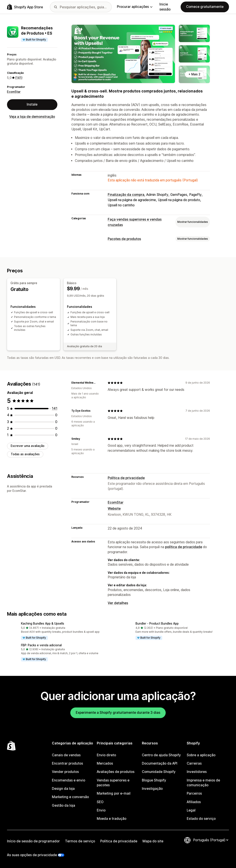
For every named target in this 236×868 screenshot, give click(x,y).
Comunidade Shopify (159, 772)
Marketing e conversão (70, 797)
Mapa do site (153, 841)
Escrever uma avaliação (28, 446)
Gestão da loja (63, 805)
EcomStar (14, 92)
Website (114, 509)
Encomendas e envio (69, 780)
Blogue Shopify (154, 780)
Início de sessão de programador (33, 841)
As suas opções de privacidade (32, 855)
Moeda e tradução (112, 819)
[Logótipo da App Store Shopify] (25, 7)
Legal (191, 810)
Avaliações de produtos (116, 772)
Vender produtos (65, 772)
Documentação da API (160, 763)
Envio (101, 810)
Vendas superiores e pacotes (113, 783)
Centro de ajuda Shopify (161, 755)
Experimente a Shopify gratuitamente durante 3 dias (118, 713)
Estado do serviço (201, 819)
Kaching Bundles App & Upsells (43, 624)
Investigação (152, 789)
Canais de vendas (66, 755)
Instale (32, 104)
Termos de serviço (80, 841)
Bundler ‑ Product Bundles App (157, 624)
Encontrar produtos (67, 763)
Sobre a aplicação (201, 755)
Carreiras (194, 763)
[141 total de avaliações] (55, 408)
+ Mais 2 (194, 74)
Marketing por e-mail (114, 793)
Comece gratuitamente (205, 7)
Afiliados (194, 802)
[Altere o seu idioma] (211, 840)
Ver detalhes (118, 603)
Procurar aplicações (135, 7)
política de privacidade (184, 547)
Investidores (197, 772)
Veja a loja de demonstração (32, 117)
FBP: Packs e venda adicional (41, 645)
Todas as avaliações (25, 454)
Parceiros (194, 793)
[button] (61, 631)
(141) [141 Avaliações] (19, 78)
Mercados (105, 763)
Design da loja (63, 789)
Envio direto (106, 755)
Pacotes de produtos (124, 239)
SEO (100, 802)
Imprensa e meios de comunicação (203, 783)
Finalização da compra (126, 195)
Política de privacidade (126, 478)
